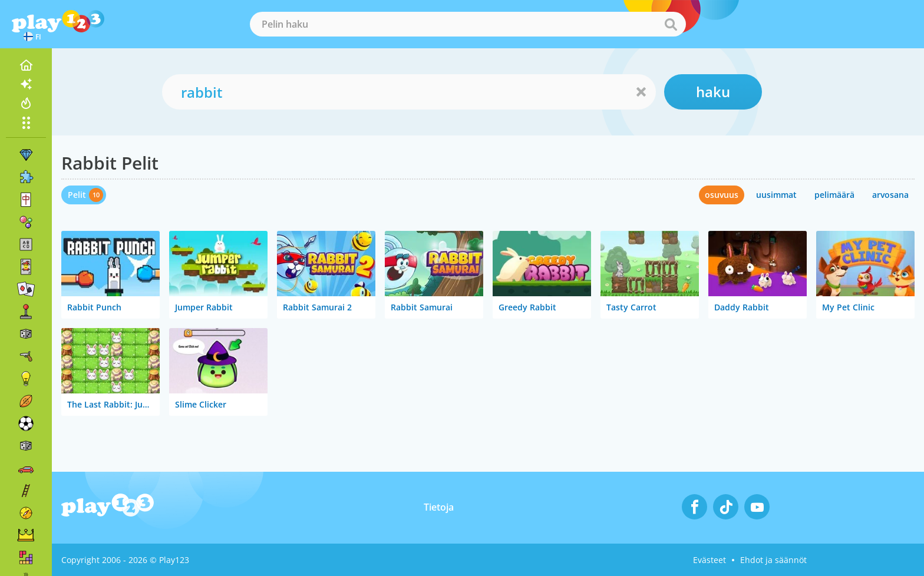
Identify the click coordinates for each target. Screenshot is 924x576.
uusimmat (776, 195)
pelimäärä (834, 195)
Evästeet (709, 560)
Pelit (77, 195)
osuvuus (722, 195)
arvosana (890, 195)
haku (713, 92)
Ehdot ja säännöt (773, 560)
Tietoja (439, 507)
